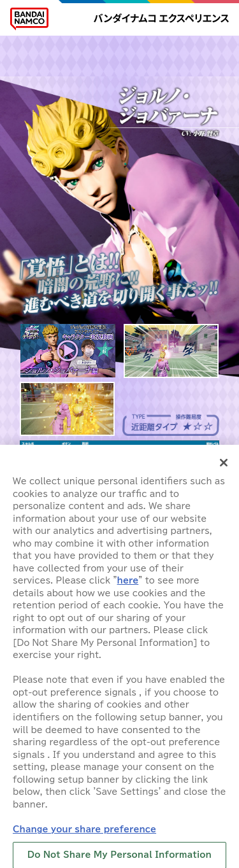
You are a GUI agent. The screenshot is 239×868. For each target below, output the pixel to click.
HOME (43, 48)
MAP (144, 48)
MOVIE (43, 65)
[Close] (224, 468)
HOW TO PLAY (93, 48)
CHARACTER (195, 48)
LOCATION (144, 65)
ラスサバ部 (195, 65)
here (128, 586)
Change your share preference (84, 834)
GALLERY (93, 65)
